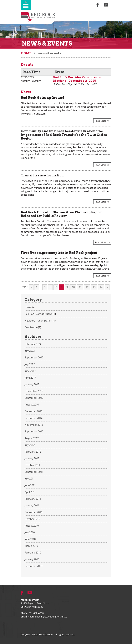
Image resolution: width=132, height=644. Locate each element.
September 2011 (34, 472)
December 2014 (33, 418)
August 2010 (32, 526)
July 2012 (30, 445)
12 (87, 287)
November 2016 (34, 391)
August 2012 (32, 438)
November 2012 (34, 425)
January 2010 (32, 559)
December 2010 (33, 512)
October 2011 (32, 465)
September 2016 (34, 398)
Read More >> (102, 121)
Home (26, 53)
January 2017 (32, 384)
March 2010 (31, 546)
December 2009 (33, 566)
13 (94, 287)
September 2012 (34, 431)
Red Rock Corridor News (38, 314)
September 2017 (34, 357)
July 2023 (30, 351)
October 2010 (32, 519)
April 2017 (30, 378)
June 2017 (30, 371)
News (28, 307)
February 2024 (33, 344)
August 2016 (32, 405)
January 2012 (32, 458)
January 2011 (32, 505)
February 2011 (33, 499)
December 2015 (33, 411)
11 (80, 287)
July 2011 (30, 479)
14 (101, 287)
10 (73, 287)
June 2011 (30, 485)
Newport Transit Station (38, 321)
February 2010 (33, 553)
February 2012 (33, 452)
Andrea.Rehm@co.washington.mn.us (48, 617)
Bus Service (31, 327)
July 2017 (30, 364)
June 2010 (30, 539)
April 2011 (30, 492)
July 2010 (30, 532)
